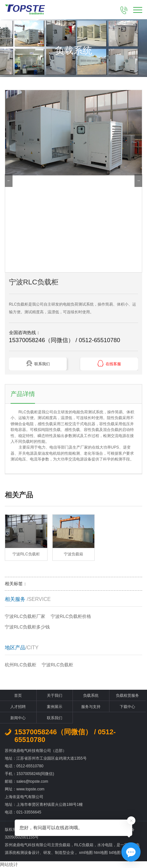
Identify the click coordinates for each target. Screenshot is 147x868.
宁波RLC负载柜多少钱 (27, 627)
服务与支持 (91, 707)
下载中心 (127, 707)
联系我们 (38, 363)
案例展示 (55, 707)
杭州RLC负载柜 (21, 665)
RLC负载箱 (84, 845)
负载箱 (65, 845)
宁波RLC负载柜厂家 (25, 616)
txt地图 (115, 853)
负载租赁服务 (127, 695)
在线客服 (109, 363)
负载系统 (91, 695)
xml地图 (86, 853)
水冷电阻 (105, 845)
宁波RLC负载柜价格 (71, 616)
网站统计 (9, 864)
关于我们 (55, 695)
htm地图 (101, 853)
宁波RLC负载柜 (57, 665)
